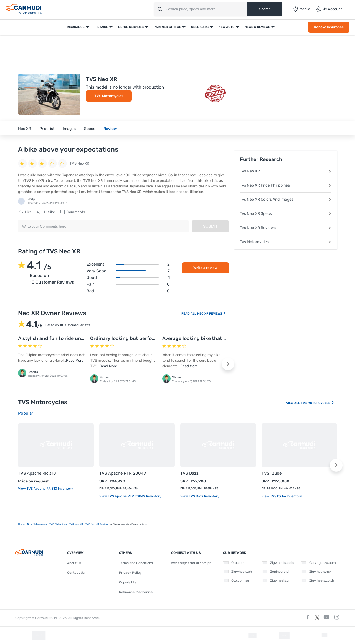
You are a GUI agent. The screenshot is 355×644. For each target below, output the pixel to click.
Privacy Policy (130, 573)
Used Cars (200, 27)
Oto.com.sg (236, 580)
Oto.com (234, 563)
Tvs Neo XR (286, 171)
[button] (228, 364)
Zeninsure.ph (276, 572)
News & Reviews (257, 27)
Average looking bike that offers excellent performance (227, 338)
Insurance (76, 27)
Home (21, 524)
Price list (47, 129)
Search (265, 9)
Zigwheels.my (316, 572)
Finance (101, 27)
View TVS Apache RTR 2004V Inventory (130, 496)
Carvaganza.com (318, 563)
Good (128, 278)
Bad (128, 291)
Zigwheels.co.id (278, 563)
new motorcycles (37, 524)
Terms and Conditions (136, 563)
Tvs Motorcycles (286, 242)
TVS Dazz (189, 473)
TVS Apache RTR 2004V (123, 473)
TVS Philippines (58, 524)
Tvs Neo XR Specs (286, 214)
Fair (128, 284)
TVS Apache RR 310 (37, 473)
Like (25, 212)
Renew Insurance (329, 27)
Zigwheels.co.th (317, 580)
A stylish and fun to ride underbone (59, 338)
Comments (73, 212)
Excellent (128, 264)
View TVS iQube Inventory (282, 496)
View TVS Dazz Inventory (200, 496)
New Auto (227, 27)
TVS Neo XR (76, 524)
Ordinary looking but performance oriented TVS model (153, 338)
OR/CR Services (131, 27)
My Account (329, 9)
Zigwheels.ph (237, 572)
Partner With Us (167, 27)
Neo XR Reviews (212, 314)
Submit (210, 226)
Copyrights (128, 582)
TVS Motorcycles (109, 96)
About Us (74, 563)
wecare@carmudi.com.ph (191, 563)
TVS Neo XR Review (97, 524)
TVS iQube (272, 473)
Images (69, 129)
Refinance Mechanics (136, 592)
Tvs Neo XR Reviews (286, 228)
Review (110, 129)
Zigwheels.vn (276, 580)
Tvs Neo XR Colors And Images (286, 199)
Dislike (46, 212)
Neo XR (25, 129)
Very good (128, 271)
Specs (90, 129)
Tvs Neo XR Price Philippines (286, 185)
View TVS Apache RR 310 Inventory (46, 489)
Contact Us (76, 573)
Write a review (206, 268)
